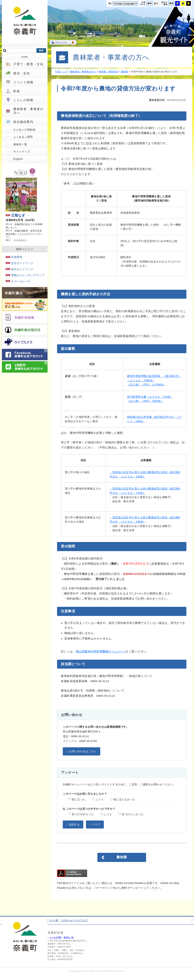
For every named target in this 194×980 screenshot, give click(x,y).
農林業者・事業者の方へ (28, 111)
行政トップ (61, 72)
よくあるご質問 (23, 137)
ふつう (98, 799)
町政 (17, 91)
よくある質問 (56, 937)
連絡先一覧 (20, 144)
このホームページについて (74, 920)
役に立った (77, 799)
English (18, 159)
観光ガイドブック (19, 269)
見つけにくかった (131, 814)
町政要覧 (14, 257)
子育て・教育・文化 (28, 64)
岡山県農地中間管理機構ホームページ (101, 651)
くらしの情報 (23, 100)
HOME (25, 57)
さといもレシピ (18, 281)
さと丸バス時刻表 (24, 130)
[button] (63, 42)
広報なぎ (15, 215)
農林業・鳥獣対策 (108, 72)
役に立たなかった (123, 799)
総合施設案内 (23, 122)
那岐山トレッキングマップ (25, 275)
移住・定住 (22, 73)
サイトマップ (22, 152)
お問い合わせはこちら (83, 751)
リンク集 (53, 920)
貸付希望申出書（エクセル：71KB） (150, 397)
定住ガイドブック (19, 263)
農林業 (125, 72)
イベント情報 (23, 82)
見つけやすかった (81, 814)
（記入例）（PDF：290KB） (145, 401)
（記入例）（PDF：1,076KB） (146, 385)
